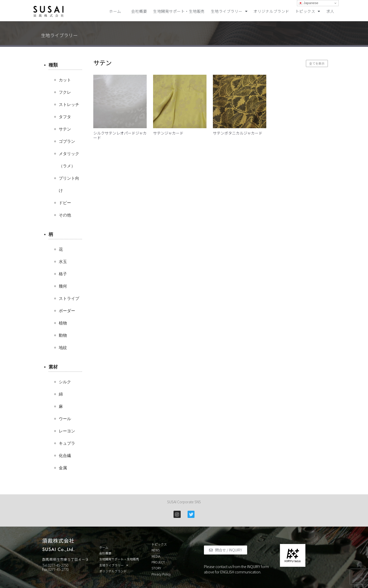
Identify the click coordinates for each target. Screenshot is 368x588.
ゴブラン (67, 141)
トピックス (308, 11)
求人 (330, 11)
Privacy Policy (161, 574)
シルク (65, 382)
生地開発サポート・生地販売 (179, 11)
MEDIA (156, 556)
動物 (63, 335)
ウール (65, 419)
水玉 (63, 262)
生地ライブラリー (229, 11)
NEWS (156, 550)
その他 (65, 215)
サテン (65, 129)
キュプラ (67, 443)
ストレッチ (69, 105)
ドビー (65, 203)
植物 (63, 323)
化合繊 (65, 456)
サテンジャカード (168, 133)
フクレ (65, 92)
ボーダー (67, 311)
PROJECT (158, 562)
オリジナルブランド (271, 11)
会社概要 (139, 11)
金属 (63, 468)
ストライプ (69, 298)
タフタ (65, 117)
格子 (63, 274)
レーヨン (67, 431)
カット (65, 80)
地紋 (63, 348)
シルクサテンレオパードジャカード (120, 135)
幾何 (63, 286)
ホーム (117, 11)
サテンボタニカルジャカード (238, 133)
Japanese (308, 3)
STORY (156, 568)
